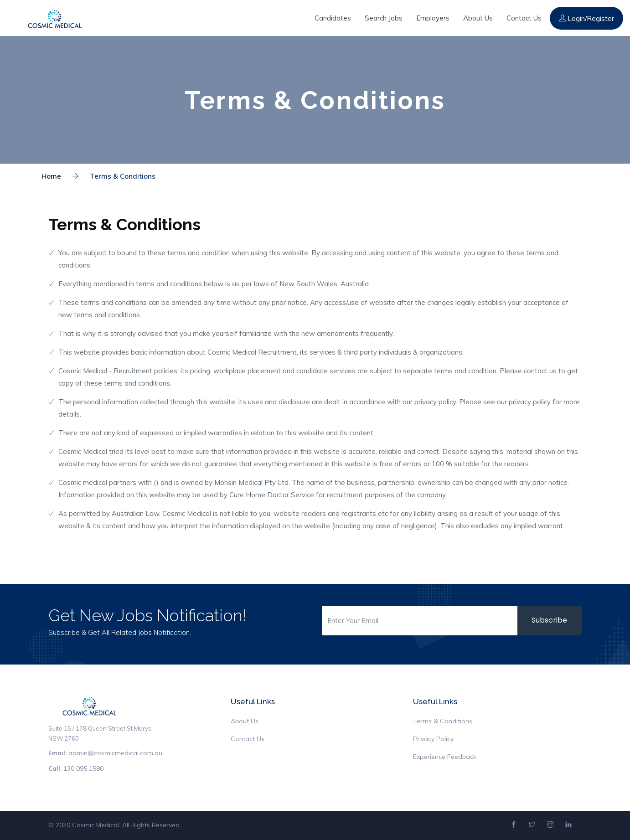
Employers (433, 18)
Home (51, 176)
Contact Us (524, 18)
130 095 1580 (83, 768)
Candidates (333, 18)
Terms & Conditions (114, 176)
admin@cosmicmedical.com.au (115, 753)
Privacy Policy (433, 739)
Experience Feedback (445, 757)
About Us (478, 18)
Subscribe (549, 620)
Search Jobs (384, 18)
